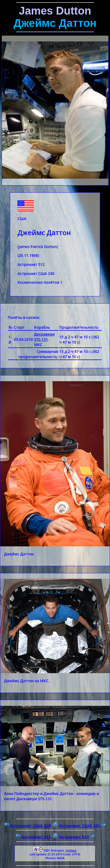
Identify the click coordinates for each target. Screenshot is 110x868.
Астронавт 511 (33, 837)
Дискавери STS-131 (44, 337)
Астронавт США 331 (82, 826)
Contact (71, 850)
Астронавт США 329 (27, 826)
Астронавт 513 (77, 837)
